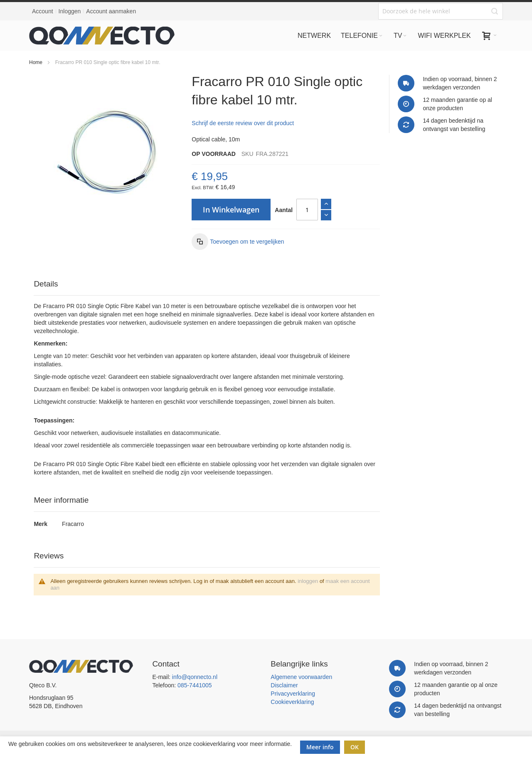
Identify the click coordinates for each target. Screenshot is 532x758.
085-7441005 (195, 685)
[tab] (207, 284)
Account (43, 11)
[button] (238, 242)
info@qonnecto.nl (195, 677)
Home (36, 62)
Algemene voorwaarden (301, 677)
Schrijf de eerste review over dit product (243, 123)
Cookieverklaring (292, 702)
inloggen (308, 581)
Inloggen (70, 11)
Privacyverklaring (293, 694)
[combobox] (441, 11)
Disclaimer (284, 685)
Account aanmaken (111, 11)
